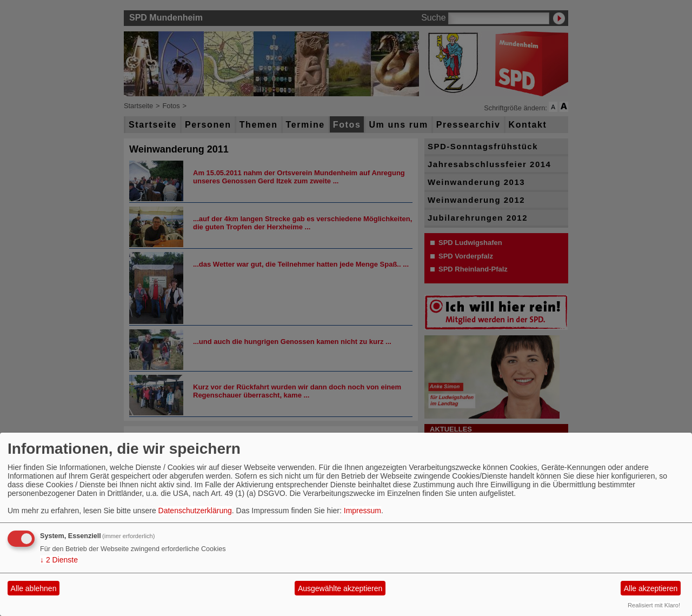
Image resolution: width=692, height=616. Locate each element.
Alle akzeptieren (651, 588)
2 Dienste (59, 560)
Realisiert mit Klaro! (654, 605)
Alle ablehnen (34, 588)
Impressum (362, 511)
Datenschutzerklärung (195, 511)
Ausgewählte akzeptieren (340, 588)
